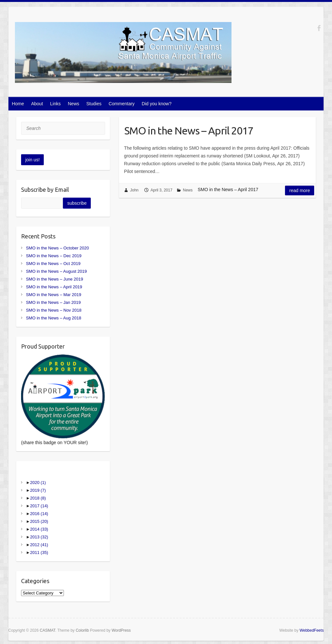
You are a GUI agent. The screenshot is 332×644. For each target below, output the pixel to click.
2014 (39, 529)
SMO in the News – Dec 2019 (54, 256)
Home (18, 104)
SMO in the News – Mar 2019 (54, 295)
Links (56, 104)
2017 (39, 506)
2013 (39, 537)
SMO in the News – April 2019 (54, 287)
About (37, 104)
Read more (300, 190)
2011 (39, 552)
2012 (39, 545)
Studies (94, 104)
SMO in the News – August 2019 (56, 271)
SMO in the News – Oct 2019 (53, 264)
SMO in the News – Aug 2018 (54, 318)
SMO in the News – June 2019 (54, 279)
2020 (38, 483)
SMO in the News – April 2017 (189, 131)
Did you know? (157, 104)
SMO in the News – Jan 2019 (53, 302)
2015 (39, 521)
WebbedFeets (312, 630)
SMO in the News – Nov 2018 (54, 310)
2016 (39, 514)
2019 (38, 490)
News (73, 104)
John (134, 190)
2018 (38, 498)
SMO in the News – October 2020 (57, 248)
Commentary (122, 104)
